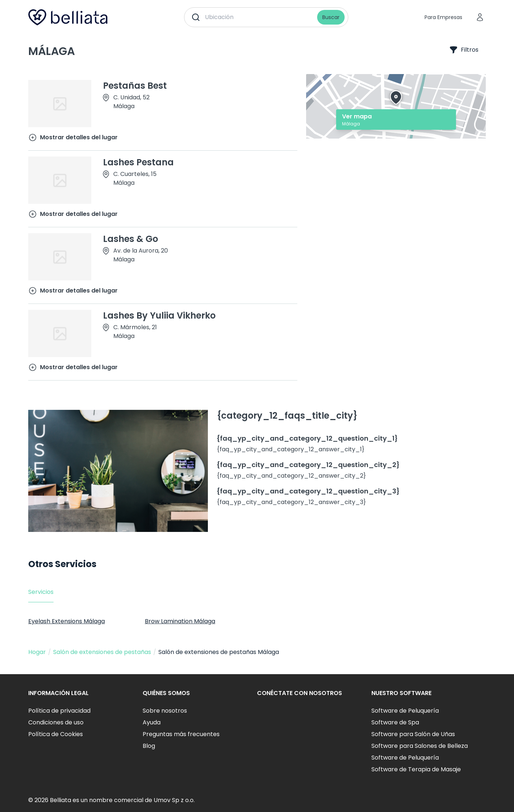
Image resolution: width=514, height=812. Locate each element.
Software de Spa (395, 722)
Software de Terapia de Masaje (416, 769)
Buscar (331, 17)
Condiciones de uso (56, 722)
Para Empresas (443, 17)
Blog (149, 746)
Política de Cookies (56, 734)
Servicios (41, 592)
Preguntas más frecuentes (181, 734)
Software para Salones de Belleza (420, 746)
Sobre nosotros (165, 711)
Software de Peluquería (405, 711)
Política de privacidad (59, 711)
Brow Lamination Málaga (180, 621)
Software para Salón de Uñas (413, 734)
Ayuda (152, 722)
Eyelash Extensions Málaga (67, 621)
